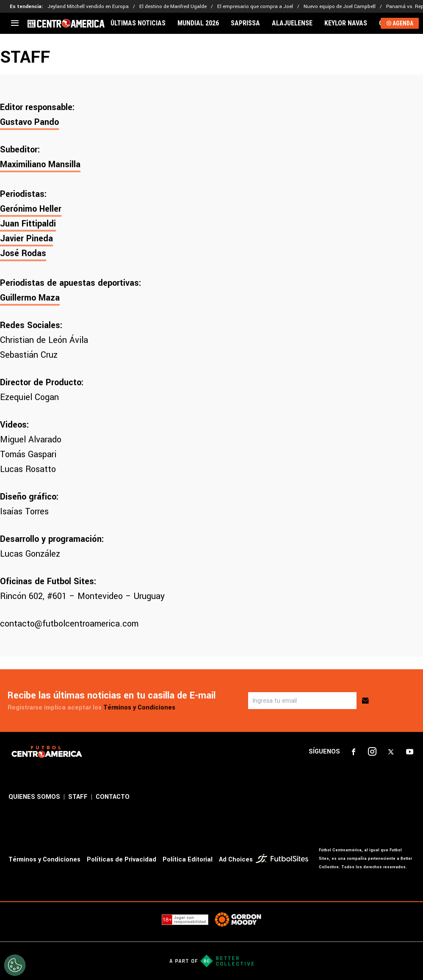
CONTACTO (113, 797)
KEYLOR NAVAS (346, 23)
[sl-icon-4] (409, 752)
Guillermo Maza (30, 298)
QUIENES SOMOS (34, 797)
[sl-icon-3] (391, 752)
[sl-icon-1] (354, 752)
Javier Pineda (26, 239)
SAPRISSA (245, 23)
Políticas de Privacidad (122, 860)
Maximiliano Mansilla (40, 164)
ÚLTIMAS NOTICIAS (138, 23)
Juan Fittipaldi (28, 224)
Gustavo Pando (29, 122)
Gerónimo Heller (31, 209)
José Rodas (23, 253)
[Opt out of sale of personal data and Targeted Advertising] (15, 965)
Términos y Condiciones (139, 708)
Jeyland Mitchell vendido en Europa (88, 7)
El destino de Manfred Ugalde (173, 7)
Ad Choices (236, 860)
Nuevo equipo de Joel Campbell (340, 7)
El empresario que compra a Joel (255, 7)
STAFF (78, 797)
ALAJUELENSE (292, 23)
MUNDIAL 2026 (198, 23)
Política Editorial (188, 860)
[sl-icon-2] (372, 752)
